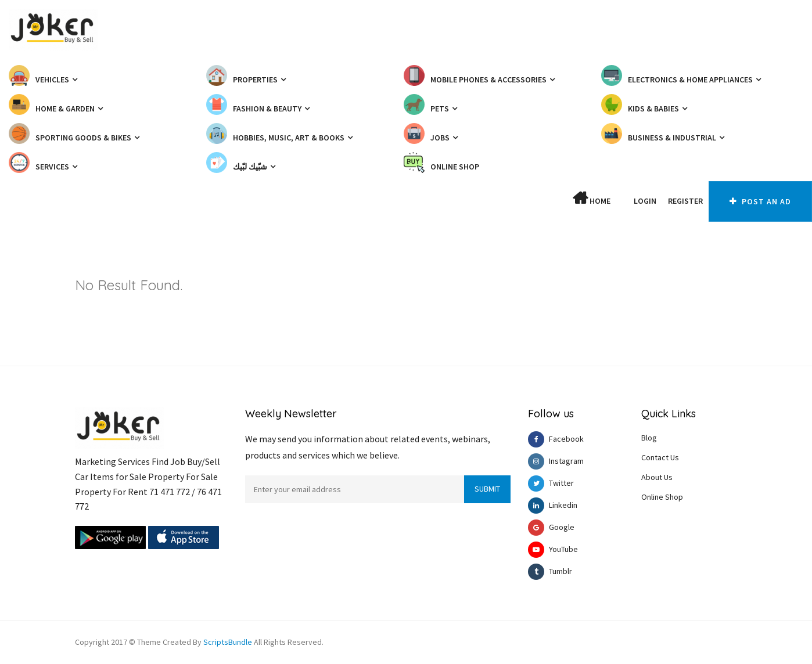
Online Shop (662, 497)
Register (685, 201)
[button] (622, 201)
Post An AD (760, 201)
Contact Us (660, 457)
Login (645, 201)
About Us (657, 477)
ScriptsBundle (228, 642)
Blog (649, 438)
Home (592, 199)
